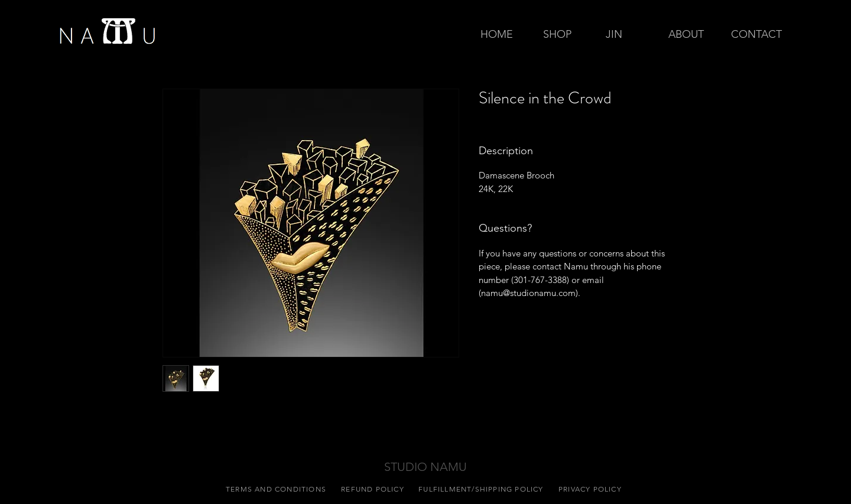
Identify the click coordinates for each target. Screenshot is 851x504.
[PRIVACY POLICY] (591, 489)
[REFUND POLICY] (374, 489)
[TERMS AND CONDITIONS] (277, 489)
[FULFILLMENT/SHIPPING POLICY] (482, 489)
